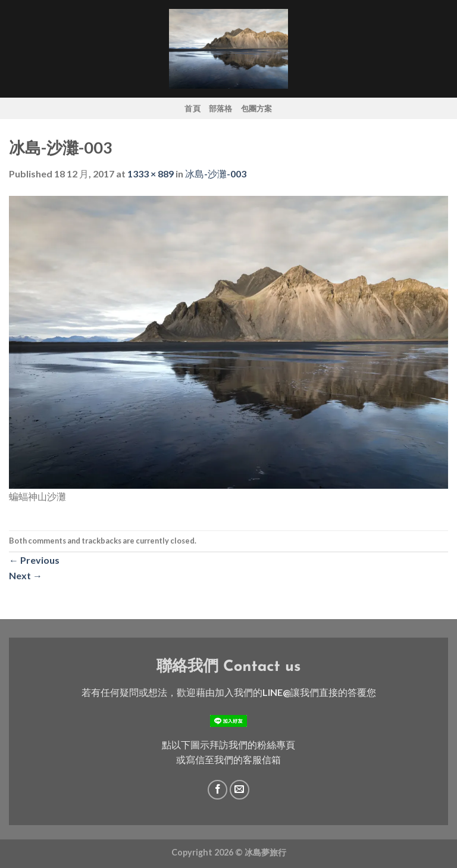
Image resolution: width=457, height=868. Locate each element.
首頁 (192, 108)
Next (26, 575)
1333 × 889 (151, 174)
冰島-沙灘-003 (216, 174)
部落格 (221, 108)
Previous (34, 560)
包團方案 (257, 108)
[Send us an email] (240, 790)
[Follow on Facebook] (217, 790)
